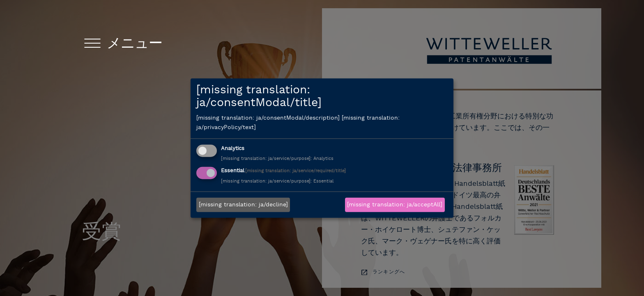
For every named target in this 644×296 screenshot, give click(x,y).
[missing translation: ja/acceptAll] (395, 205)
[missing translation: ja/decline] (243, 205)
